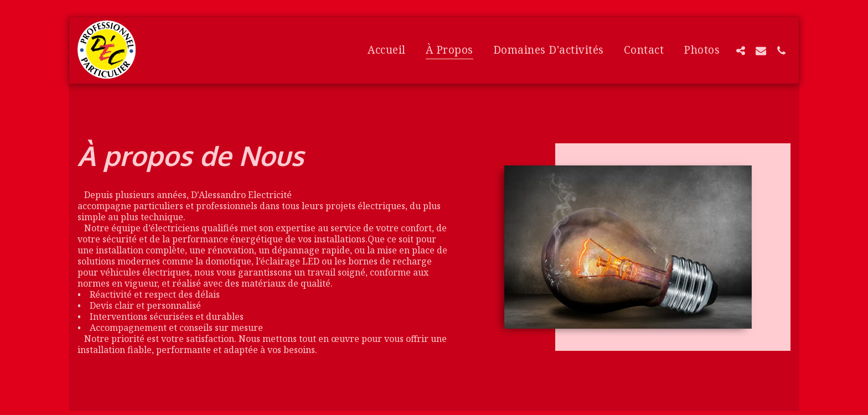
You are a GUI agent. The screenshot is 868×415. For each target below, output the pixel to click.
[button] (740, 50)
